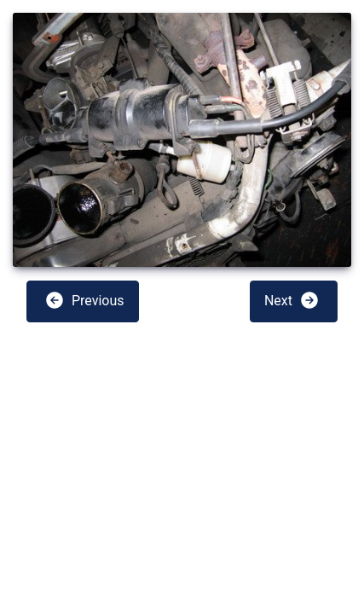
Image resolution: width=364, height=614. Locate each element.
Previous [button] (84, 300)
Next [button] (292, 300)
